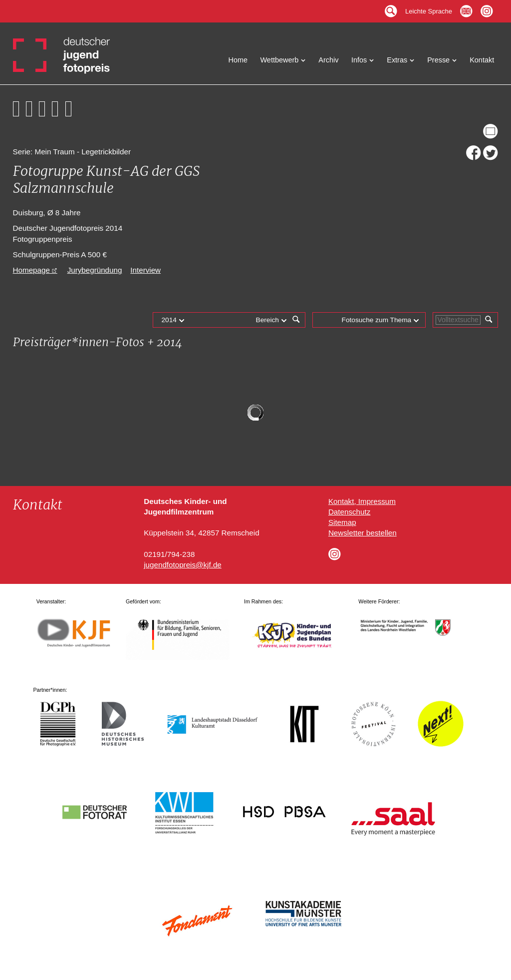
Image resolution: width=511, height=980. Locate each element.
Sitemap (342, 522)
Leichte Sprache (429, 9)
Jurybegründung (95, 270)
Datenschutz (349, 512)
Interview (145, 270)
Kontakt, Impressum (362, 501)
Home (238, 60)
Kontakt (482, 60)
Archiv (328, 60)
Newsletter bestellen (363, 533)
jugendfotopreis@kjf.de (183, 565)
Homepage (31, 270)
